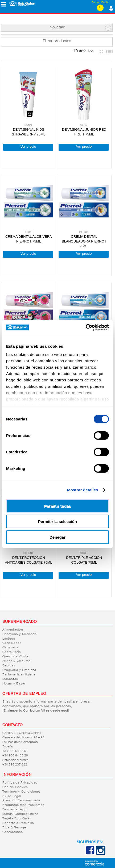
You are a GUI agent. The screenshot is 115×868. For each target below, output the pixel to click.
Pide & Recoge (14, 828)
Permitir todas (58, 506)
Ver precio (28, 147)
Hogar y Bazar (14, 684)
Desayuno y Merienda (20, 634)
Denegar (57, 537)
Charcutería (12, 652)
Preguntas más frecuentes (23, 805)
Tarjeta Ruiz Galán (17, 819)
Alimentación (13, 630)
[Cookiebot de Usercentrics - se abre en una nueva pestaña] (86, 327)
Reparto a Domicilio (18, 823)
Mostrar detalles (83, 490)
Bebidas (9, 666)
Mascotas (10, 679)
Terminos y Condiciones (22, 792)
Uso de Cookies (15, 787)
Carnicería (10, 648)
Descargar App (15, 810)
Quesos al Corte (15, 657)
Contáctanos (13, 832)
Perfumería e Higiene (19, 675)
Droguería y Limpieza (19, 670)
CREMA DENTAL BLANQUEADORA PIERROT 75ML (84, 241)
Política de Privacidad (20, 783)
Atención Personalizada (21, 801)
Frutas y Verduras (17, 661)
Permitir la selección (57, 522)
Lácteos (9, 639)
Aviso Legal (12, 796)
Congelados (12, 643)
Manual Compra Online (20, 814)
